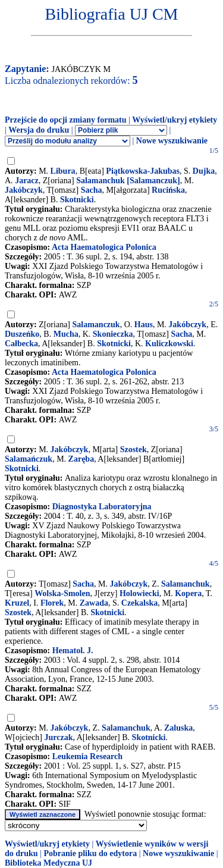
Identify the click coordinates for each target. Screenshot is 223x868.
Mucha (66, 334)
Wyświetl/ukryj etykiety (175, 120)
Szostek (134, 449)
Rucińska (168, 190)
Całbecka (21, 344)
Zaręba (81, 459)
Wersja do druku (39, 130)
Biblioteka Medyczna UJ (48, 863)
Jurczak (58, 737)
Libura (63, 171)
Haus (144, 325)
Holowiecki (139, 593)
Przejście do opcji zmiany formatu (66, 120)
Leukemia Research (87, 756)
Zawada (94, 603)
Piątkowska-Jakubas (143, 171)
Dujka (204, 171)
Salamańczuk (29, 459)
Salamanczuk (96, 325)
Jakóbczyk (24, 190)
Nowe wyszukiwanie (172, 141)
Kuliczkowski (169, 344)
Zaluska (178, 728)
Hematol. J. (73, 651)
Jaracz (27, 181)
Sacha (92, 190)
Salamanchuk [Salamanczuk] (128, 181)
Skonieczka (113, 334)
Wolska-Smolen (62, 593)
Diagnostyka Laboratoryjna (102, 507)
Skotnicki (77, 200)
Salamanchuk (186, 584)
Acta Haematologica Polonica (104, 247)
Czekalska (139, 603)
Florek (52, 603)
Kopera (188, 593)
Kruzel (17, 603)
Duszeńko (22, 334)
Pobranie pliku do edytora (90, 853)
